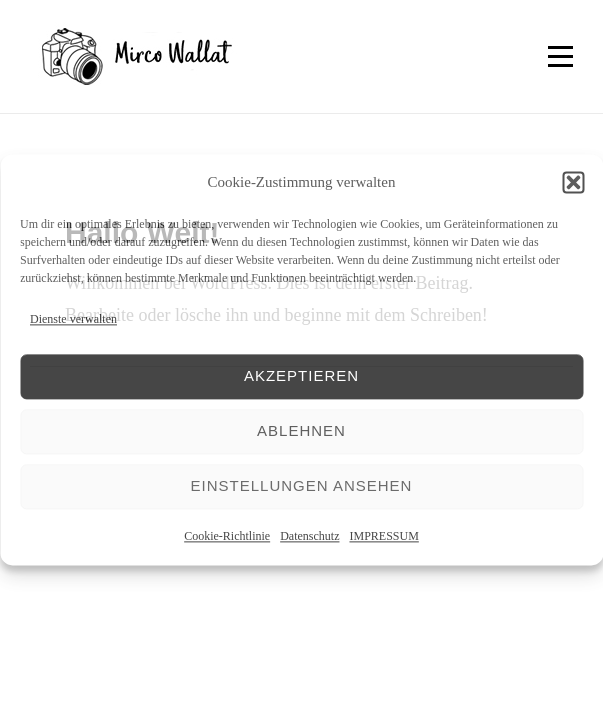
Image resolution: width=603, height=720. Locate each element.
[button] (573, 183)
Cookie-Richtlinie (227, 536)
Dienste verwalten (73, 320)
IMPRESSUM (383, 536)
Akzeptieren (301, 376)
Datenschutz (309, 536)
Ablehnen (301, 431)
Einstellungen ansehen (302, 486)
